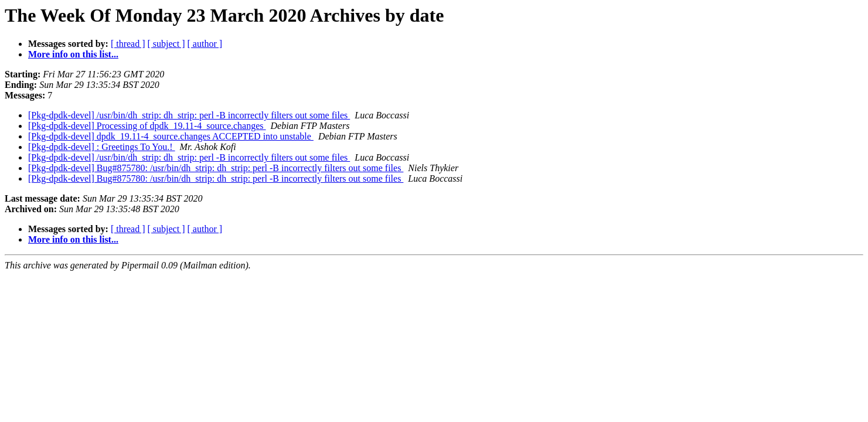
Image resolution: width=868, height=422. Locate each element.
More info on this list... (73, 54)
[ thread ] (128, 44)
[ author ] (205, 44)
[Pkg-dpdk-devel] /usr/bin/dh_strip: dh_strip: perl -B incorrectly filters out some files (189, 115)
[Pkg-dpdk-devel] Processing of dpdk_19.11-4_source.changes (147, 126)
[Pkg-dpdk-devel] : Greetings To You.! (102, 147)
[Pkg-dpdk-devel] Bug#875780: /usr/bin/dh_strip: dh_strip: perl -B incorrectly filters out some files (216, 168)
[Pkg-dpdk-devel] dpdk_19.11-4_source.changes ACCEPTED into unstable (171, 136)
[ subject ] (166, 44)
